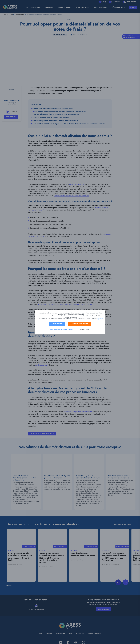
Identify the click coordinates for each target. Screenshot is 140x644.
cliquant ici (100, 319)
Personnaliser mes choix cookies (62, 329)
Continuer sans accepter (80, 324)
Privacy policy (85, 329)
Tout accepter (57, 324)
